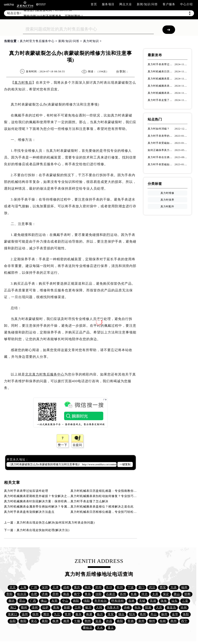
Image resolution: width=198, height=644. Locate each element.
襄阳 (45, 621)
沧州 (184, 608)
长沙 (109, 587)
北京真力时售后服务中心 (45, 374)
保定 (166, 594)
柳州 (152, 621)
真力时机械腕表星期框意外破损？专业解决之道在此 (40, 496)
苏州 (123, 594)
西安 (163, 587)
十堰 (77, 621)
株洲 (56, 621)
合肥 (34, 594)
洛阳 (186, 614)
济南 (45, 594)
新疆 (67, 608)
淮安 (111, 614)
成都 (66, 587)
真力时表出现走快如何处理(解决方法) (43, 530)
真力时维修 (167, 193)
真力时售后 (23, 83)
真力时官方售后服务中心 (37, 41)
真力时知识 (91, 41)
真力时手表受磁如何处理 (161, 143)
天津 (56, 587)
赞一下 (63, 445)
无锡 (142, 601)
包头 (138, 608)
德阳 (76, 601)
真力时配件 (167, 206)
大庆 (159, 608)
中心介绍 (186, 4)
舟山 (154, 614)
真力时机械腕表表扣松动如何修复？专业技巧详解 (105, 496)
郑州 (98, 587)
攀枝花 (88, 628)
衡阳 (23, 621)
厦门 (141, 587)
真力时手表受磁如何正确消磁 (161, 164)
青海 (56, 608)
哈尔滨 (22, 594)
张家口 (13, 614)
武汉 (152, 587)
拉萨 (45, 608)
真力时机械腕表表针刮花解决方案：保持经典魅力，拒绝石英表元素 (51, 501)
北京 (13, 587)
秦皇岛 (171, 608)
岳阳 (13, 621)
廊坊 (12, 601)
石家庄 (111, 594)
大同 (99, 608)
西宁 (184, 621)
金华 (175, 614)
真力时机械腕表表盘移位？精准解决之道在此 (102, 507)
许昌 (109, 621)
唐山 (177, 594)
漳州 (35, 608)
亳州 (143, 614)
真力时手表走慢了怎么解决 (89, 501)
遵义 (111, 628)
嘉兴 (78, 614)
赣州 (24, 608)
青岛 (88, 594)
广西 (33, 601)
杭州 (120, 587)
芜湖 (153, 601)
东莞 (54, 601)
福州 (184, 587)
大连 (174, 587)
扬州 (164, 614)
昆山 (22, 601)
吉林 (132, 601)
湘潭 (66, 621)
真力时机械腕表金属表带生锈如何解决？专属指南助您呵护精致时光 (51, 507)
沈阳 (98, 594)
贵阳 (9, 594)
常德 (131, 621)
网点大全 (126, 4)
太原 (155, 594)
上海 (23, 587)
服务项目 (108, 4)
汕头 (174, 601)
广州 (34, 587)
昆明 (56, 594)
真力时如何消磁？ (159, 129)
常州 (68, 614)
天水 (100, 628)
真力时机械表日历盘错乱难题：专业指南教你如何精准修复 (112, 491)
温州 (25, 614)
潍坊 (46, 614)
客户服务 (169, 4)
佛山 (44, 601)
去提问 (77, 445)
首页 (94, 4)
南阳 (120, 621)
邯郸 (187, 594)
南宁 (77, 594)
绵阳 (87, 601)
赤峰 (127, 608)
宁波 (131, 587)
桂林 (163, 621)
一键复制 (125, 464)
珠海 (164, 601)
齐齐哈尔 (101, 601)
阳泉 (148, 608)
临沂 (100, 614)
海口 (13, 608)
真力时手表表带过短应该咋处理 (26, 491)
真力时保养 (167, 200)
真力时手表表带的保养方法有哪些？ (161, 136)
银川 (88, 608)
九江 (57, 614)
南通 (89, 614)
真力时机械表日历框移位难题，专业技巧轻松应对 (105, 512)
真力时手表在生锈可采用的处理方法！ (161, 157)
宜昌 (98, 621)
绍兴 (132, 614)
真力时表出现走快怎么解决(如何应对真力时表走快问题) (56, 523)
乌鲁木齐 (113, 608)
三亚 (185, 601)
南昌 (66, 594)
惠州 (174, 621)
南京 (88, 587)
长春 (134, 594)
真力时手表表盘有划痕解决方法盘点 (29, 512)
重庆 (77, 587)
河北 (145, 594)
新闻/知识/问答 (147, 4)
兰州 (78, 608)
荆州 (88, 621)
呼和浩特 (118, 601)
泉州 (141, 621)
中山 (65, 601)
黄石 (34, 621)
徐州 (36, 614)
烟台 (121, 614)
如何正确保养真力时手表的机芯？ (161, 150)
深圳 (45, 587)
